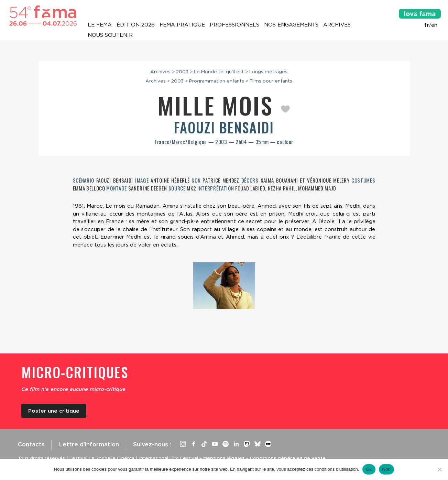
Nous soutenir (110, 35)
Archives (337, 25)
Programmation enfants (217, 81)
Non (387, 469)
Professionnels (234, 25)
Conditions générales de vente (288, 458)
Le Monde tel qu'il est (219, 72)
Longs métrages (268, 72)
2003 (182, 72)
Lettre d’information (89, 444)
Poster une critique (54, 411)
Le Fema (100, 25)
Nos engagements (291, 25)
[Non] (439, 469)
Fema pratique (182, 25)
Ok (369, 469)
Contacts (31, 444)
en (434, 25)
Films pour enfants (271, 81)
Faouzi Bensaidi (224, 127)
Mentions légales (224, 458)
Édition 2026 (136, 25)
